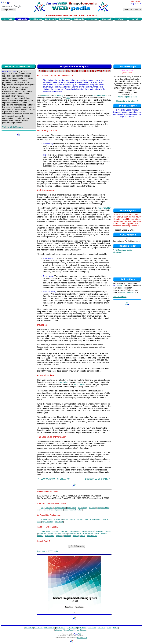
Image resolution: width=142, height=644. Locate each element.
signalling (59, 536)
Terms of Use (68, 630)
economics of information (73, 510)
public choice (46, 531)
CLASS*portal (72, 628)
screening (68, 536)
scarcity (72, 519)
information (42, 533)
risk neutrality (83, 508)
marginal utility (104, 208)
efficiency (80, 519)
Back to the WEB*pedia (48, 551)
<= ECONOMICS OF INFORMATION (54, 479)
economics (46, 95)
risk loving (92, 508)
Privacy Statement (81, 630)
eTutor (109, 628)
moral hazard (50, 536)
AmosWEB (29, 628)
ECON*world (61, 628)
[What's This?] (127, 73)
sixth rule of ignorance (93, 519)
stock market (80, 384)
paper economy (48, 522)
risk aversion (72, 508)
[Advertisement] (71, 42)
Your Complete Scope (127, 97)
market (66, 519)
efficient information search (57, 533)
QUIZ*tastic (82, 628)
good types (65, 531)
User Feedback (128, 292)
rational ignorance (79, 536)
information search (75, 533)
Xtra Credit (118, 252)
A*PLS (115, 628)
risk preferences (60, 508)
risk (68, 98)
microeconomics (99, 95)
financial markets (88, 531)
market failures (75, 531)
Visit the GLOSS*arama (13, 127)
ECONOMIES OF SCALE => (98, 479)
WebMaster (82, 638)
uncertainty (58, 95)
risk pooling (48, 510)
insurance (108, 531)
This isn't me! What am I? (127, 101)
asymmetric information (91, 533)
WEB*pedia (39, 628)
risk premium (58, 510)
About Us (59, 630)
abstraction (59, 522)
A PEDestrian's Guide (123, 250)
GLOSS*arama (49, 628)
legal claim (63, 382)
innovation (55, 531)
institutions (99, 531)
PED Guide (92, 628)
